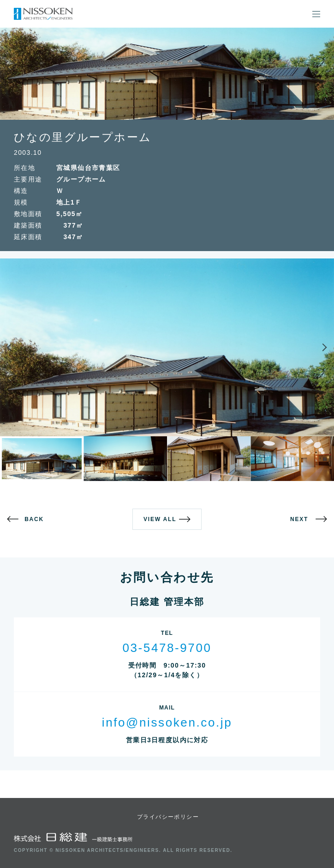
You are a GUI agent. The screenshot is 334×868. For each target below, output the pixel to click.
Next (310, 347)
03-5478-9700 (167, 648)
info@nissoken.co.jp (167, 722)
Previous (24, 347)
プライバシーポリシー (168, 817)
